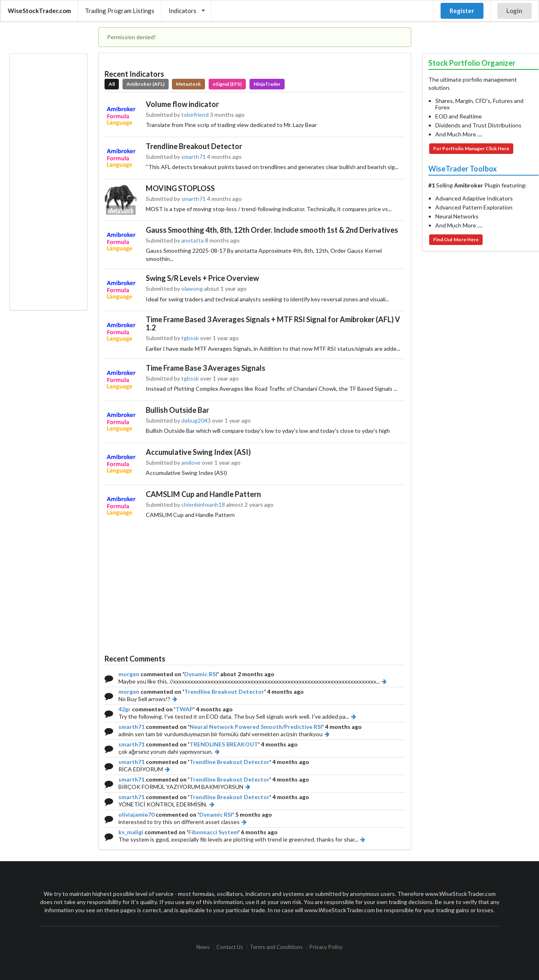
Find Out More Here (456, 239)
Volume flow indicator (182, 104)
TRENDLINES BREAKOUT (224, 744)
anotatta (193, 240)
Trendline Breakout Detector (194, 146)
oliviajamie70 (136, 814)
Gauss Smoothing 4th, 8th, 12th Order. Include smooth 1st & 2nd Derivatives (272, 230)
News (203, 947)
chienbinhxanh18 (203, 504)
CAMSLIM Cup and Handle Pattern (203, 494)
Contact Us (230, 947)
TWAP (184, 709)
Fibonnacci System (213, 832)
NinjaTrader (267, 84)
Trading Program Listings (120, 11)
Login (514, 11)
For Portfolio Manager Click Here (471, 148)
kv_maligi (131, 832)
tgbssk (190, 338)
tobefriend (195, 115)
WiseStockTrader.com (39, 11)
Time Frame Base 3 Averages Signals (206, 368)
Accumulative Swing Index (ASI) (198, 452)
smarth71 (194, 157)
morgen (129, 674)
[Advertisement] (48, 182)
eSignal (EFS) (227, 84)
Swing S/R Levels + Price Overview (202, 278)
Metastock (188, 84)
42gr (125, 709)
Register (462, 11)
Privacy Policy (326, 947)
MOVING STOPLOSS (180, 188)
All (112, 84)
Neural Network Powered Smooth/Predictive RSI (256, 727)
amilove (191, 462)
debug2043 (196, 420)
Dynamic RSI (201, 674)
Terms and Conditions (276, 947)
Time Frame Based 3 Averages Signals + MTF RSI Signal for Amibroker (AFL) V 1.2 (273, 323)
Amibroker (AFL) (146, 84)
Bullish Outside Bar (177, 410)
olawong (192, 288)
